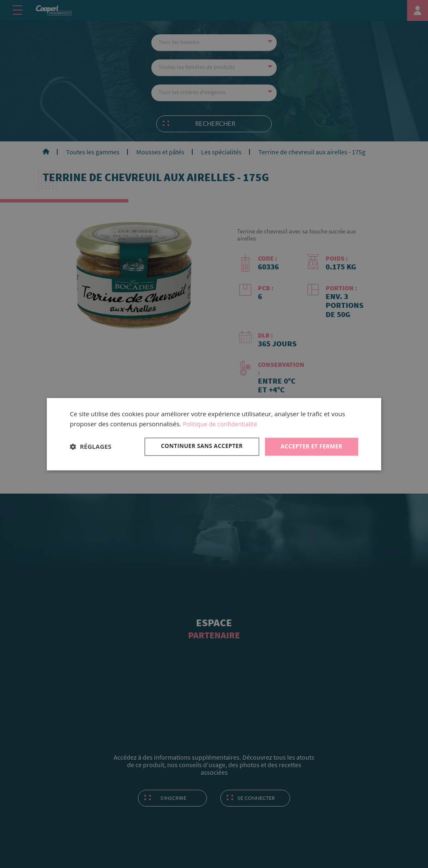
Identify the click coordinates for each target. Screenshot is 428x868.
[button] (90, 447)
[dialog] (214, 434)
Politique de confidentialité (222, 424)
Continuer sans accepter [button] (197, 446)
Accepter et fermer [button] (310, 446)
